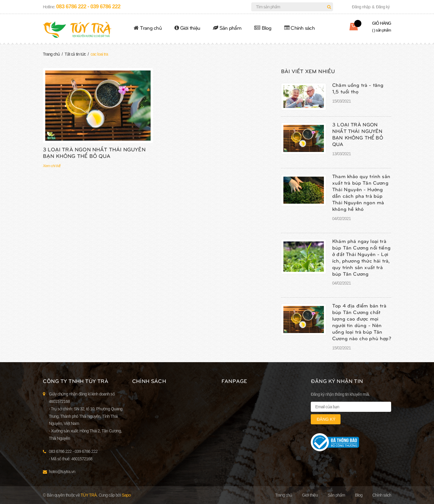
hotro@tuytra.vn (62, 472)
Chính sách (299, 28)
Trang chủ (148, 28)
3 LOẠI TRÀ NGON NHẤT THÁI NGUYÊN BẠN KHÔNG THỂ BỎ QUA (94, 152)
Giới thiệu (187, 28)
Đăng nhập (361, 7)
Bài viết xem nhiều (308, 71)
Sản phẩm (227, 28)
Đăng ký (383, 7)
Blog (263, 28)
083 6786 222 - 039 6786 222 (88, 7)
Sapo (126, 495)
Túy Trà (89, 495)
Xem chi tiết (52, 166)
